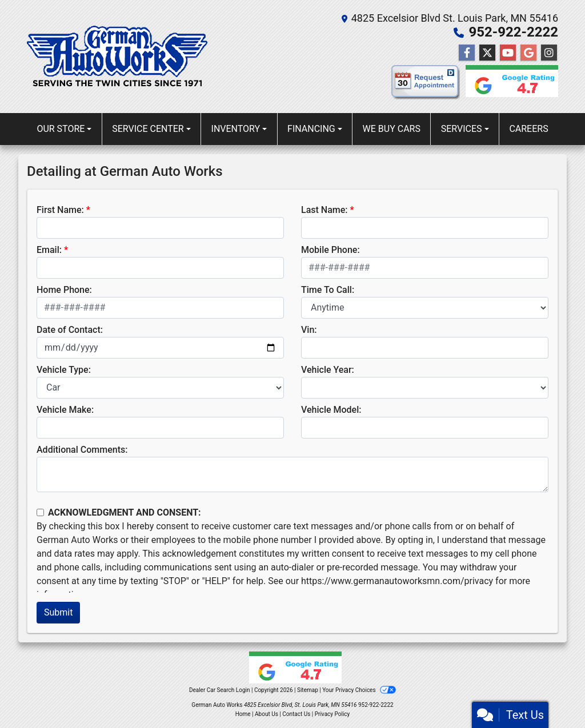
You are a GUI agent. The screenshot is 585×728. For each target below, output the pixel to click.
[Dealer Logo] (117, 57)
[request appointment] (426, 85)
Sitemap (308, 690)
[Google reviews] (509, 85)
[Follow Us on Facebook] (467, 53)
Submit (58, 612)
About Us (267, 714)
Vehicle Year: (328, 370)
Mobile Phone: (330, 250)
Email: (49, 250)
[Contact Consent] (40, 512)
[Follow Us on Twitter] (487, 53)
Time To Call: (328, 290)
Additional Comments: (82, 450)
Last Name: (324, 210)
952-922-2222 (513, 32)
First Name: (60, 210)
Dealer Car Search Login (220, 690)
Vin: (309, 330)
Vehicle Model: (331, 410)
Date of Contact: (70, 330)
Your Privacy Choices (359, 690)
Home (243, 714)
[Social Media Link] (549, 53)
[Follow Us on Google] (528, 53)
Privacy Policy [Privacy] (332, 714)
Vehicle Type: (64, 370)
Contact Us (296, 714)
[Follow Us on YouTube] (508, 53)
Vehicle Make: (65, 410)
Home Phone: (64, 290)
